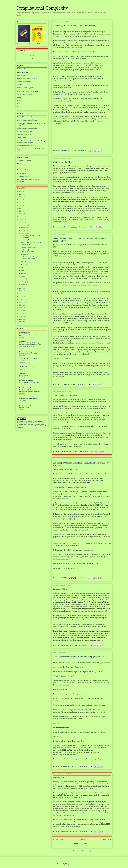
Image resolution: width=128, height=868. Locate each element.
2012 (21, 294)
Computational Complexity (42, 8)
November (24, 228)
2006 (21, 311)
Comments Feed (22, 107)
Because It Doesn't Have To (25, 117)
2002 (21, 322)
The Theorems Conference (65, 395)
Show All (45, 412)
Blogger (68, 864)
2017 (21, 217)
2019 (21, 211)
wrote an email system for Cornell (92, 197)
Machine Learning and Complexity (27, 128)
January (23, 285)
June (22, 270)
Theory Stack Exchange (24, 170)
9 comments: (81, 384)
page (72, 717)
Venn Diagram (63, 116)
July (22, 268)
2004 (21, 316)
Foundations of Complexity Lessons (27, 78)
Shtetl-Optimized (24, 332)
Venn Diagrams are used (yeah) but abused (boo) (75, 25)
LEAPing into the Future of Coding (27, 120)
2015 (21, 222)
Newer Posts (58, 839)
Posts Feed (20, 104)
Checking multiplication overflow (28, 354)
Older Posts (106, 839)
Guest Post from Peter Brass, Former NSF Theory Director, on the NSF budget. (31, 142)
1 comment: (83, 227)
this (78, 45)
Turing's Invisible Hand (26, 388)
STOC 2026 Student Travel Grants (28, 368)
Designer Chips (60, 589)
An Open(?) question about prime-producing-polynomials (79, 656)
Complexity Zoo (22, 173)
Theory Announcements (24, 167)
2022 (21, 203)
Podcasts (20, 97)
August (23, 265)
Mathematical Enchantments (28, 399)
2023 (21, 200)
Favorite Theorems (22, 75)
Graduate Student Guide (24, 82)
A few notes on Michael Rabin (26, 146)
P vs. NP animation (24, 375)
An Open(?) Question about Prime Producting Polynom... (30, 251)
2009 (21, 302)
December (24, 225)
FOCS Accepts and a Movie (25, 131)
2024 (21, 197)
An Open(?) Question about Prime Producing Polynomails (88, 474)
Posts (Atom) (86, 851)
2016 (21, 219)
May (22, 273)
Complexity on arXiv (23, 176)
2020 (21, 208)
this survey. (89, 550)
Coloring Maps (21, 138)
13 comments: (84, 451)
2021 (21, 205)
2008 (21, 305)
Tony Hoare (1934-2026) (24, 135)
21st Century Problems (63, 162)
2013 (21, 291)
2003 (21, 319)
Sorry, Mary (22, 400)
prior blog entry (61, 32)
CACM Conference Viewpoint (26, 94)
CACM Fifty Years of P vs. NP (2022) (28, 91)
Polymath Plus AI (24, 408)
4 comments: (82, 151)
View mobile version (82, 843)
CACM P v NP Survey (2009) (26, 88)
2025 (21, 194)
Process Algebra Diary (26, 381)
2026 (21, 191)
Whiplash (75, 782)
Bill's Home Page (22, 69)
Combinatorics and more (27, 406)
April (23, 276)
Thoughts (22, 374)
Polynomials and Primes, (95, 480)
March (23, 279)
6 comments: (83, 831)
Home (82, 839)
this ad (59, 85)
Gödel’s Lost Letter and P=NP (28, 359)
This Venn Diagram (61, 92)
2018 (21, 214)
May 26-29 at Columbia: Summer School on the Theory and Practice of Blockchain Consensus (31, 391)
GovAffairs (23, 341)
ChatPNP (20, 85)
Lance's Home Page (23, 72)
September (24, 233)
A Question (22, 361)
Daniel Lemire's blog (25, 352)
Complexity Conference (24, 161)
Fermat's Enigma (103, 301)
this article (60, 56)
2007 (21, 308)
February (24, 282)
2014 (21, 288)
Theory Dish (23, 366)
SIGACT (20, 164)
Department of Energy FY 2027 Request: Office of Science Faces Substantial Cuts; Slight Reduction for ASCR (30, 345)
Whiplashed (58, 778)
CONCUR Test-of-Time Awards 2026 (29, 382)
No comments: (83, 766)
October (23, 230)
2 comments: (84, 645)
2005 (21, 314)
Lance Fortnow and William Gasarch (30, 422)
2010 (21, 299)
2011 (21, 297)
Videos (19, 101)
